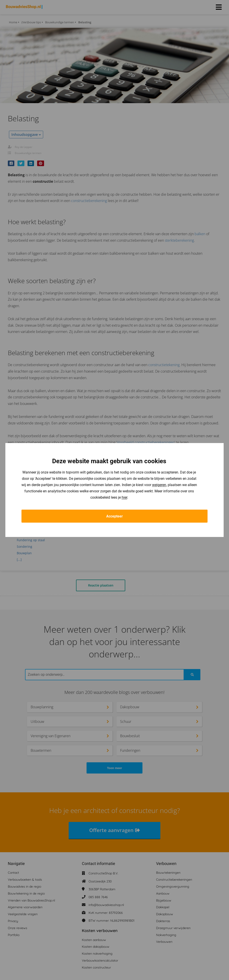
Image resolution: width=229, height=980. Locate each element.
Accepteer (114, 516)
